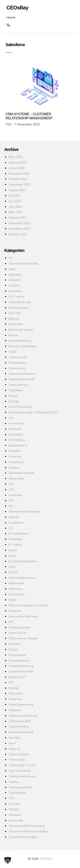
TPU (12, 798)
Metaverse (16, 589)
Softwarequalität (20, 721)
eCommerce (17, 423)
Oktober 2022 (18, 234)
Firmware (15, 456)
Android (14, 285)
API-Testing (16, 296)
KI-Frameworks (19, 533)
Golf (11, 484)
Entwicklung (17, 440)
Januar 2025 (17, 168)
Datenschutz (17, 368)
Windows (15, 815)
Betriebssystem (19, 308)
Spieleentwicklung (21, 732)
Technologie (17, 759)
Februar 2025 (17, 162)
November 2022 (19, 229)
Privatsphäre (17, 655)
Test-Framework (20, 771)
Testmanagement (20, 787)
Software (15, 710)
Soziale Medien (19, 726)
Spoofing (15, 737)
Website (14, 809)
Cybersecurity (18, 357)
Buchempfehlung (20, 340)
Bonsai (13, 335)
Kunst (12, 556)
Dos (11, 418)
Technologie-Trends (22, 765)
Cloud (12, 351)
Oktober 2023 (18, 179)
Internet (14, 517)
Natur (12, 600)
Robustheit (16, 693)
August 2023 (17, 190)
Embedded (16, 434)
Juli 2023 (14, 195)
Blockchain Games (21, 330)
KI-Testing (15, 544)
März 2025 (16, 157)
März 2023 (16, 212)
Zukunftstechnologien (23, 837)
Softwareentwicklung (23, 715)
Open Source (17, 633)
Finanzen (15, 451)
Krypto (13, 550)
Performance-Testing (23, 638)
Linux (12, 566)
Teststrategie (17, 793)
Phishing (14, 644)
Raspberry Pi (17, 677)
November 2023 (19, 173)
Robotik (14, 688)
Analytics (15, 280)
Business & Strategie (22, 346)
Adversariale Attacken (23, 263)
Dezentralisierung (20, 407)
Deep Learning (18, 385)
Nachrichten (17, 594)
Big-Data (15, 313)
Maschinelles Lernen (22, 578)
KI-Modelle (16, 539)
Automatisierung (20, 302)
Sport (12, 743)
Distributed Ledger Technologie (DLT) (33, 412)
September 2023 (20, 184)
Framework (16, 462)
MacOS (13, 572)
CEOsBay (46, 859)
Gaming (14, 467)
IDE (11, 506)
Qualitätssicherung (21, 666)
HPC (12, 500)
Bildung (14, 318)
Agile (12, 269)
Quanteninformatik (21, 671)
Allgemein (15, 274)
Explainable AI (18, 445)
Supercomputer (19, 754)
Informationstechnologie (25, 511)
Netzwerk (15, 611)
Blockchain (16, 324)
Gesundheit (16, 478)
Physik (13, 649)
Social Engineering (21, 704)
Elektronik (15, 429)
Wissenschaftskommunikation (28, 831)
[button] (8, 860)
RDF (11, 682)
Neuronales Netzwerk (23, 616)
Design (13, 396)
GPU (12, 489)
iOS (11, 528)
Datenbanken (18, 363)
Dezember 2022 (19, 223)
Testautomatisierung (22, 776)
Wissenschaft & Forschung (26, 826)
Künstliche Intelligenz (22, 561)
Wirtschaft (16, 820)
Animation (15, 291)
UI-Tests (14, 804)
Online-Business (20, 627)
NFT (11, 622)
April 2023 (15, 207)
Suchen (10, 25)
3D (10, 258)
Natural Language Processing (28, 605)
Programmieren (19, 660)
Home (11, 17)
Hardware (15, 495)
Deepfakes (16, 390)
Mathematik (16, 583)
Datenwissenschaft (21, 379)
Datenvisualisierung (22, 373)
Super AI (14, 749)
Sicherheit (15, 699)
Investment (16, 522)
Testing (13, 782)
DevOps (14, 401)
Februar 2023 (17, 217)
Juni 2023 (15, 201)
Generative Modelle (21, 473)
